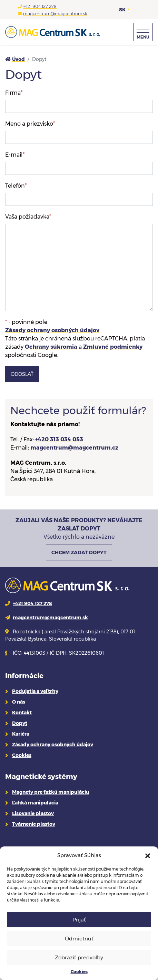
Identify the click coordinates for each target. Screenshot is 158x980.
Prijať (79, 920)
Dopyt (20, 723)
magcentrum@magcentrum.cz (74, 448)
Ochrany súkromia (51, 347)
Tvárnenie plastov (34, 824)
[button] (148, 855)
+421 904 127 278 (40, 6)
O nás (19, 702)
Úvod (18, 59)
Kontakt (22, 713)
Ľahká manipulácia (35, 803)
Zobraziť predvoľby (79, 957)
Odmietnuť (79, 939)
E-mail (15, 155)
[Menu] (143, 32)
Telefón (16, 186)
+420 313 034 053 (59, 439)
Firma (14, 93)
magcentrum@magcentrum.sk (55, 14)
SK (122, 10)
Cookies (79, 972)
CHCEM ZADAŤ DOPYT (79, 552)
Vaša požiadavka (28, 217)
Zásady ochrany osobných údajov (52, 330)
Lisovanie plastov (33, 813)
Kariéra (21, 734)
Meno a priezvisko (30, 124)
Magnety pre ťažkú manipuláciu (51, 792)
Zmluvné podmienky (113, 347)
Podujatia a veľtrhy (35, 691)
